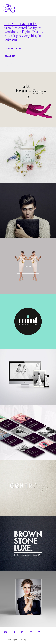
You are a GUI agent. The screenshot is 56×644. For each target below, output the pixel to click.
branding (10, 56)
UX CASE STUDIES (13, 48)
